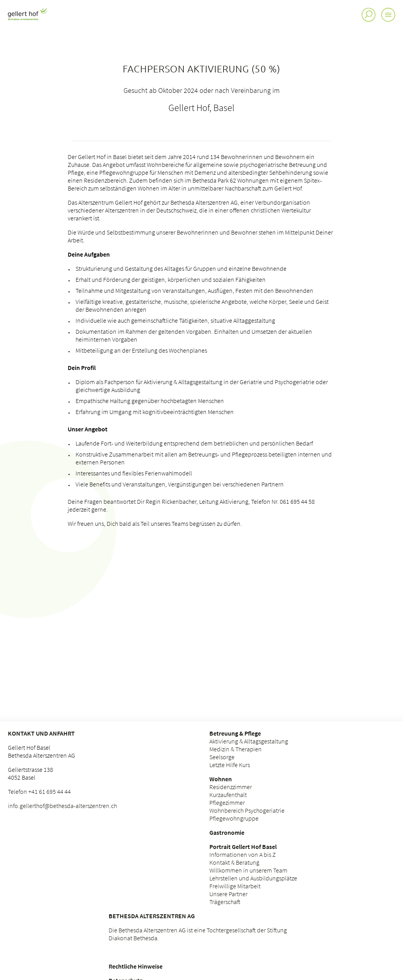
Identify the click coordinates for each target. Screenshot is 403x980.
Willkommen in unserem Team (248, 870)
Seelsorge (222, 757)
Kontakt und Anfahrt (41, 733)
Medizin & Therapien (236, 749)
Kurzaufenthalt (228, 795)
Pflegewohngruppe (234, 818)
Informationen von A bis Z (243, 854)
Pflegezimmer (227, 802)
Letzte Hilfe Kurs (230, 765)
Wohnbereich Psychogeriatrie (247, 810)
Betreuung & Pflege (235, 733)
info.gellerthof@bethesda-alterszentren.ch (62, 806)
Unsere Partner (228, 894)
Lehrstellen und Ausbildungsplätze (253, 878)
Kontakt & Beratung (234, 862)
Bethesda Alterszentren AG (152, 916)
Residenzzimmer (231, 787)
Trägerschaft (225, 902)
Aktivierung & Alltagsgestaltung (249, 741)
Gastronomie (227, 832)
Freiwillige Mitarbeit (235, 886)
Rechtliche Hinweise (136, 966)
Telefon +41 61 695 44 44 (39, 791)
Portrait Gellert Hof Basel (243, 847)
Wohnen (221, 779)
